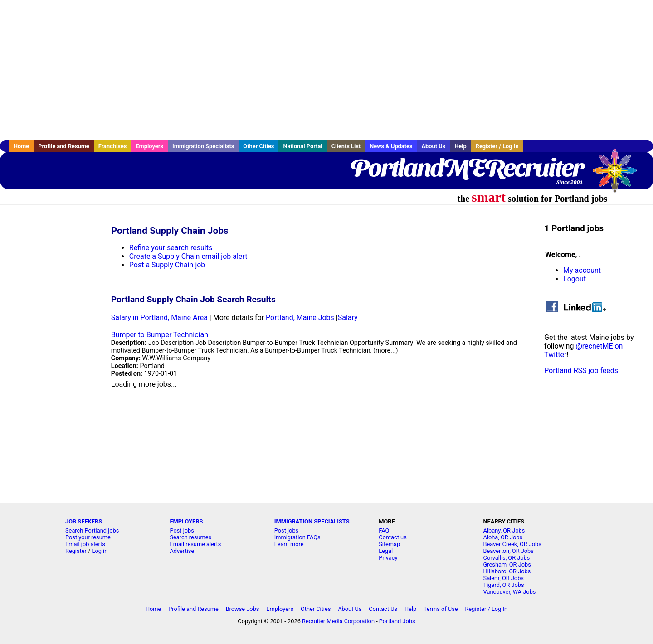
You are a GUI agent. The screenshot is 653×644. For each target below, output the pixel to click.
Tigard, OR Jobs (504, 585)
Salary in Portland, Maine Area (159, 317)
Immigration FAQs (297, 537)
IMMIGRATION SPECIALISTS (312, 521)
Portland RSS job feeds (581, 370)
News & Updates (391, 146)
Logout (575, 279)
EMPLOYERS (186, 521)
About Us (433, 146)
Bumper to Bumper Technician (160, 335)
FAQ (384, 530)
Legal (386, 551)
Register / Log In (497, 146)
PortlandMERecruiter (466, 168)
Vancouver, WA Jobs (510, 592)
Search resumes (190, 537)
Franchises (113, 146)
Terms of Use (441, 609)
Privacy (388, 558)
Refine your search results (171, 248)
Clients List (346, 146)
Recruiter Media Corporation (338, 621)
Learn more (289, 544)
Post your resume (88, 537)
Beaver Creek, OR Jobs (512, 544)
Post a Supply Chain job (167, 265)
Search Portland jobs (92, 530)
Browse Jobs (243, 609)
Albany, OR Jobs (504, 530)
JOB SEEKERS (84, 521)
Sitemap (389, 544)
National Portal (302, 146)
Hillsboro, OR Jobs (507, 571)
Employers (149, 146)
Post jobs (182, 530)
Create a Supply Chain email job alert (188, 256)
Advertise (182, 551)
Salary (348, 317)
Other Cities (258, 146)
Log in (100, 551)
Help (461, 146)
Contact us (393, 537)
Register (76, 551)
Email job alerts (85, 544)
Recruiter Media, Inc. (619, 175)
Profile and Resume (64, 146)
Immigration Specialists (203, 146)
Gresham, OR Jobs (507, 564)
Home (21, 146)
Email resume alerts (195, 544)
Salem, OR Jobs (504, 578)
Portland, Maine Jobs (300, 317)
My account (582, 270)
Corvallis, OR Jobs (507, 558)
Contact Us (383, 609)
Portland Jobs (397, 621)
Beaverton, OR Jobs (509, 551)
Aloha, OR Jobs (503, 537)
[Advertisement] (326, 70)
